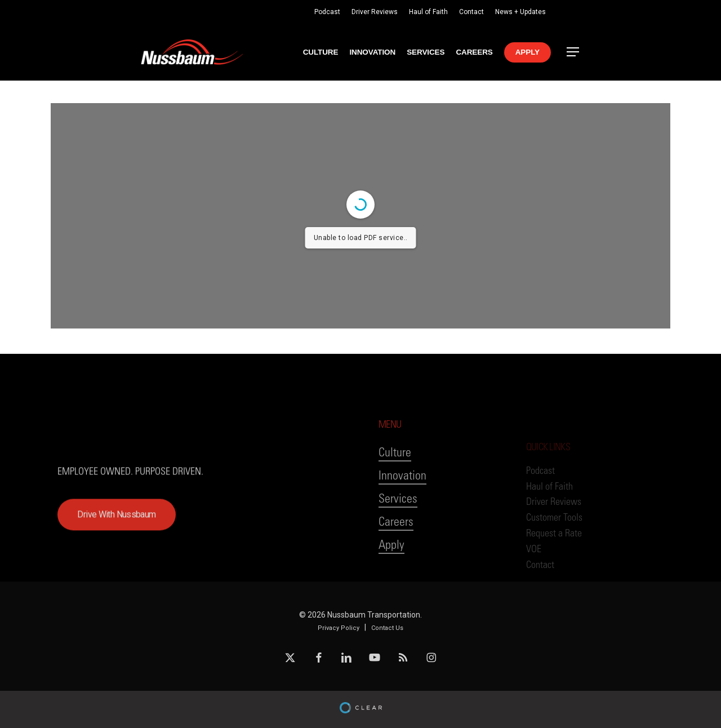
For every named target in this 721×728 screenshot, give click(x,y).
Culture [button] (395, 484)
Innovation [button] (402, 507)
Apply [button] (391, 577)
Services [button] (398, 531)
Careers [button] (396, 554)
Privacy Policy (339, 628)
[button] (573, 52)
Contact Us (387, 628)
